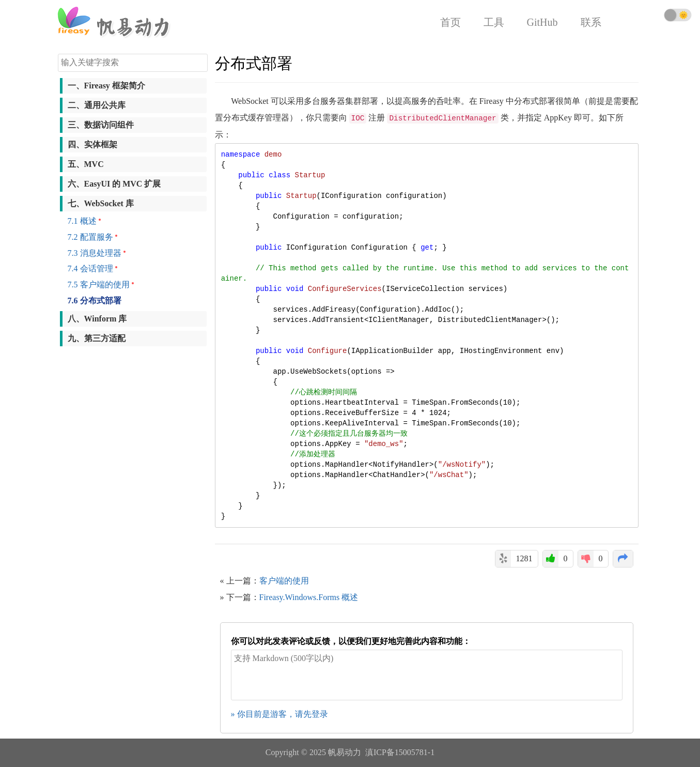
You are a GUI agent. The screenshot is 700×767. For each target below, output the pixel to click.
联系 (591, 22)
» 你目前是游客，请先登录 (279, 714)
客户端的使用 (284, 581)
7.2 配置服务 (90, 237)
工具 (494, 22)
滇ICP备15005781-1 (400, 752)
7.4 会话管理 (90, 269)
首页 (450, 22)
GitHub (542, 22)
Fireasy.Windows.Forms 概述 (309, 597)
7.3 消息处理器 (95, 253)
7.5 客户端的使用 (99, 285)
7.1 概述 (82, 221)
